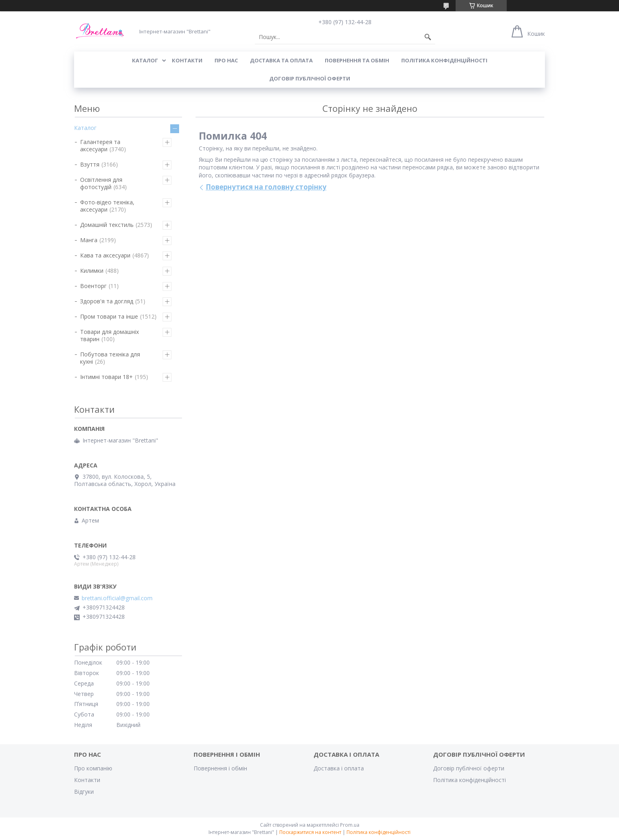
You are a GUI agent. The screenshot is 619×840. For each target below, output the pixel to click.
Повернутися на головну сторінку (266, 187)
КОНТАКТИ (187, 60)
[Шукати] (428, 37)
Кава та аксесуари (105, 255)
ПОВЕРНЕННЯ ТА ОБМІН (357, 60)
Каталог (85, 128)
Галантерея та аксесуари (100, 145)
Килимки (92, 271)
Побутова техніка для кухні (110, 358)
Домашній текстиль (107, 225)
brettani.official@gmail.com (117, 598)
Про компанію (93, 768)
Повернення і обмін (220, 768)
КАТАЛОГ (145, 60)
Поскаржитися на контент (310, 832)
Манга (89, 240)
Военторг (93, 286)
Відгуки (84, 792)
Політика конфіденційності (444, 60)
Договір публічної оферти (310, 78)
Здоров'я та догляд (107, 301)
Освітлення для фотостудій (101, 183)
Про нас (226, 60)
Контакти (87, 780)
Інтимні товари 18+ (106, 377)
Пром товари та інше (109, 316)
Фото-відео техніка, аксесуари (107, 206)
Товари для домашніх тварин (109, 335)
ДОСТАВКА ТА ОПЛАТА (281, 60)
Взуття (90, 164)
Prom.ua (350, 825)
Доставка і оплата (339, 768)
